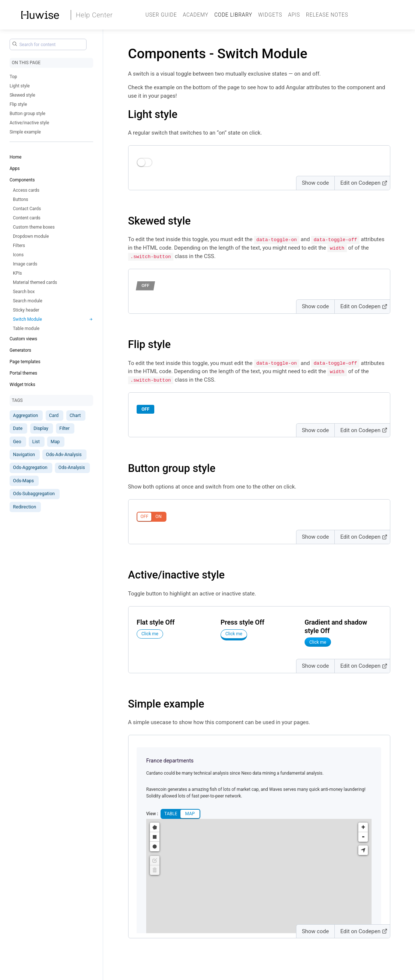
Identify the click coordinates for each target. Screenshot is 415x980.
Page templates (25, 362)
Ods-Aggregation (30, 467)
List (36, 442)
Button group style (27, 114)
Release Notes (327, 15)
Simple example (25, 132)
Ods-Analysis (72, 467)
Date (18, 428)
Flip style (18, 104)
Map (55, 442)
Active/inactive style (29, 123)
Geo (17, 442)
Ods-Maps (23, 481)
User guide (161, 15)
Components (22, 180)
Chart (75, 415)
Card (54, 415)
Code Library (233, 15)
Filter (64, 428)
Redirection (24, 507)
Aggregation (25, 415)
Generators (20, 350)
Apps (15, 168)
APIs (294, 15)
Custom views (23, 339)
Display (41, 428)
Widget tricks (22, 385)
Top (13, 77)
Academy (196, 15)
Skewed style (22, 95)
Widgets (270, 15)
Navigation (24, 454)
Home (15, 157)
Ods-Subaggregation (34, 494)
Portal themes (23, 373)
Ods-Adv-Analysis (64, 454)
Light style (20, 86)
